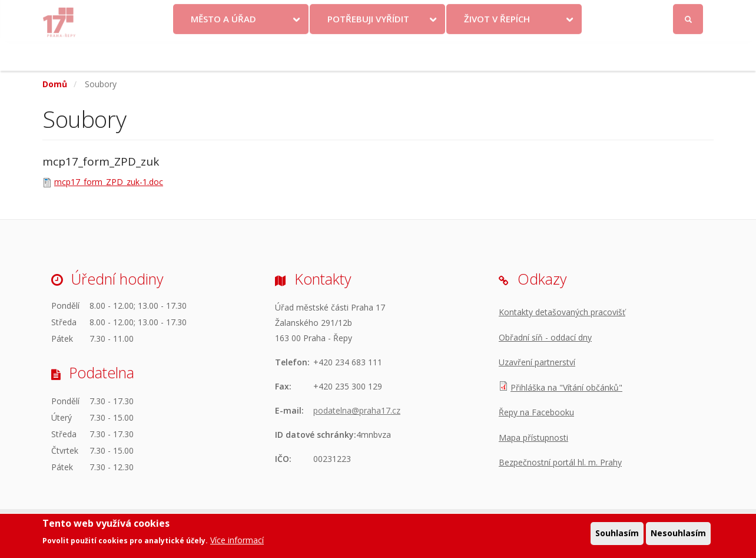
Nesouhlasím (678, 534)
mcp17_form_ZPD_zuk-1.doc (109, 182)
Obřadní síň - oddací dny (545, 337)
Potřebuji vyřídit (368, 49)
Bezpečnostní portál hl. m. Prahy (560, 462)
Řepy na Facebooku (536, 412)
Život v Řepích (497, 49)
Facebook (622, 13)
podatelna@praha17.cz (357, 410)
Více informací (237, 541)
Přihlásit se (689, 14)
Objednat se (476, 13)
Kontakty (420, 13)
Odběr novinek (542, 13)
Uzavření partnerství (537, 362)
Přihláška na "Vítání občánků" (566, 387)
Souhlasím (617, 534)
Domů (55, 84)
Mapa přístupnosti (533, 438)
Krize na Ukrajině (347, 13)
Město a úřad (223, 49)
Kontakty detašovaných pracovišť (562, 312)
